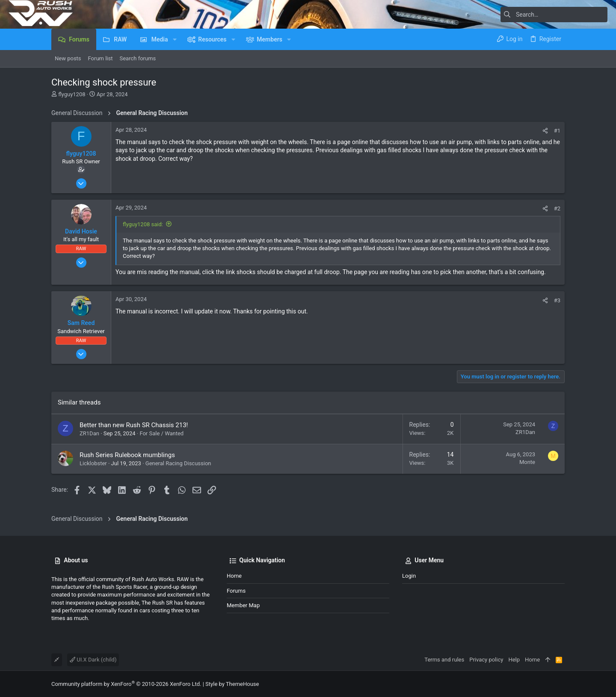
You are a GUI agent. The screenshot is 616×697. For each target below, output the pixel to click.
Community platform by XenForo (126, 684)
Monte (527, 462)
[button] (175, 39)
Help (514, 660)
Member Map (243, 605)
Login (409, 576)
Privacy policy (486, 660)
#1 (557, 131)
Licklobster (93, 463)
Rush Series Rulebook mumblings (127, 455)
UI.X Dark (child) (93, 660)
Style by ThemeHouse (232, 684)
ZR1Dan (89, 433)
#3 (557, 300)
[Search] (554, 15)
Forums (236, 591)
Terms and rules (444, 660)
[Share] (545, 131)
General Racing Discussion (178, 463)
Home (234, 576)
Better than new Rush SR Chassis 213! (134, 425)
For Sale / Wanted (161, 433)
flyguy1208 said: (143, 224)
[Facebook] (561, 684)
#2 (557, 208)
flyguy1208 (72, 94)
